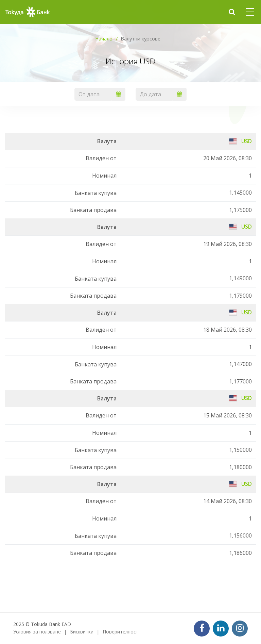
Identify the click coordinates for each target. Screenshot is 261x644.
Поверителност (120, 632)
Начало (104, 39)
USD (241, 141)
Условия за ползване (37, 632)
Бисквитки (82, 632)
